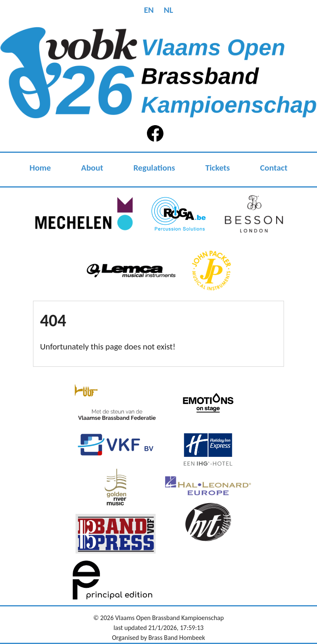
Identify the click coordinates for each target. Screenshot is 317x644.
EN (149, 10)
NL (169, 10)
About (92, 168)
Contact (274, 168)
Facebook (157, 133)
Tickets (217, 168)
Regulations (154, 168)
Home (40, 168)
